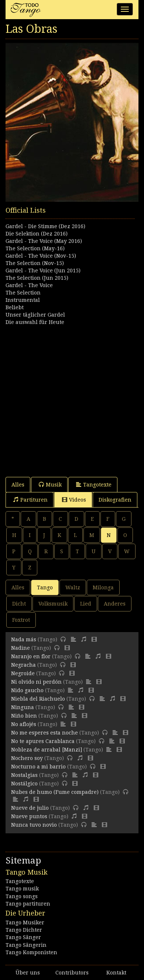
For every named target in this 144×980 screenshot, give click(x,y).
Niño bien (24, 716)
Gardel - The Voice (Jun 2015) (43, 271)
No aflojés (24, 724)
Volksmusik (53, 604)
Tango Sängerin (26, 945)
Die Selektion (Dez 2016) (37, 234)
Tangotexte (94, 484)
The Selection (23, 293)
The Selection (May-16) (35, 248)
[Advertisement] (72, 398)
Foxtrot (21, 620)
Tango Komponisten (31, 952)
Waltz (73, 587)
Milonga (103, 587)
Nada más (24, 639)
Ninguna (23, 707)
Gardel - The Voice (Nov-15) (41, 256)
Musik (50, 484)
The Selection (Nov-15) (35, 263)
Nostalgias (24, 775)
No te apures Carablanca (43, 741)
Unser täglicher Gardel (35, 315)
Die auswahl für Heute (35, 322)
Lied (86, 604)
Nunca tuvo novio (34, 825)
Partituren (30, 500)
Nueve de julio (30, 808)
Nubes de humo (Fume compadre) (55, 792)
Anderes (115, 604)
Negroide (23, 673)
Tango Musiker (25, 923)
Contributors (72, 973)
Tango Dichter (24, 930)
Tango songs (22, 896)
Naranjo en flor (31, 656)
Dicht (19, 604)
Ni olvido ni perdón (36, 682)
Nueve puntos (29, 816)
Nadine (20, 648)
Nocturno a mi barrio (38, 767)
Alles (18, 485)
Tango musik (22, 889)
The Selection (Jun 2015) (37, 278)
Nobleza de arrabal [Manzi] (47, 750)
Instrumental (23, 300)
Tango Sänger (23, 937)
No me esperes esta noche (44, 733)
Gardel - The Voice (29, 285)
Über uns (28, 973)
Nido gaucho (27, 690)
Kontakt (116, 973)
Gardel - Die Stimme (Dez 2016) (45, 226)
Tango (45, 587)
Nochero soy (27, 758)
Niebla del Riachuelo (38, 699)
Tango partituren (28, 904)
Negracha (23, 665)
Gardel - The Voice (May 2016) (44, 241)
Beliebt (15, 307)
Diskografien (115, 500)
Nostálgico (24, 784)
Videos (74, 500)
